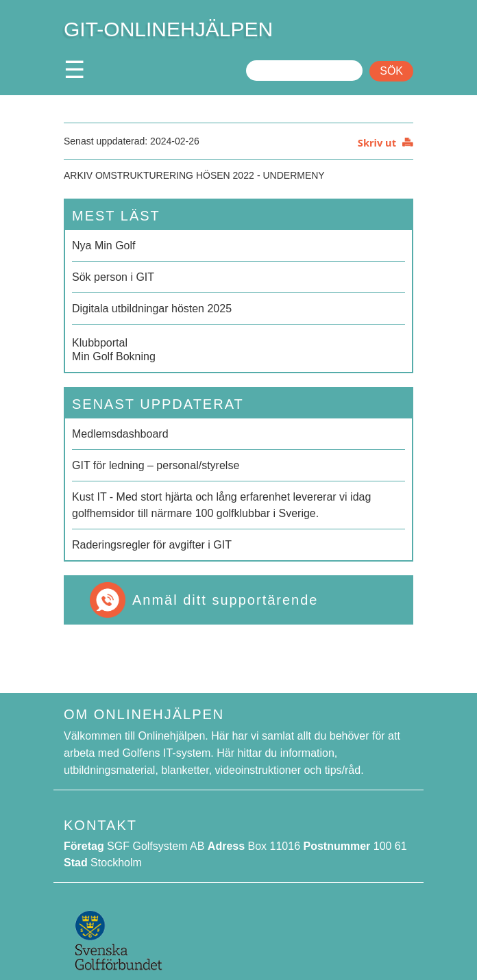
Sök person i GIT (113, 277)
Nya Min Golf (103, 246)
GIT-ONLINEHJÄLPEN (168, 29)
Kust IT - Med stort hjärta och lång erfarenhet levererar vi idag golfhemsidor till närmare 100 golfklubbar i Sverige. (221, 505)
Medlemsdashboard (120, 434)
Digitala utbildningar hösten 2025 (152, 309)
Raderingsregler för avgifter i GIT (152, 545)
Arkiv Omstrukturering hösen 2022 (159, 175)
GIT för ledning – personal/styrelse (156, 465)
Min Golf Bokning (238, 349)
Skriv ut (377, 142)
